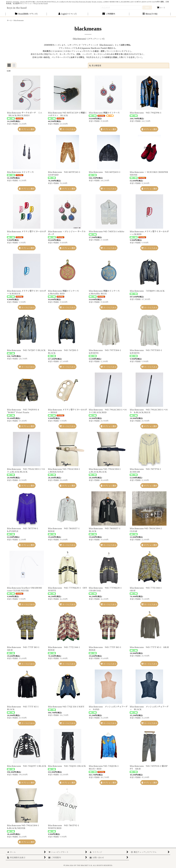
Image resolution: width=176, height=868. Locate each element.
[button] (150, 14)
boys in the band (17, 8)
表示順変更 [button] (95, 65)
